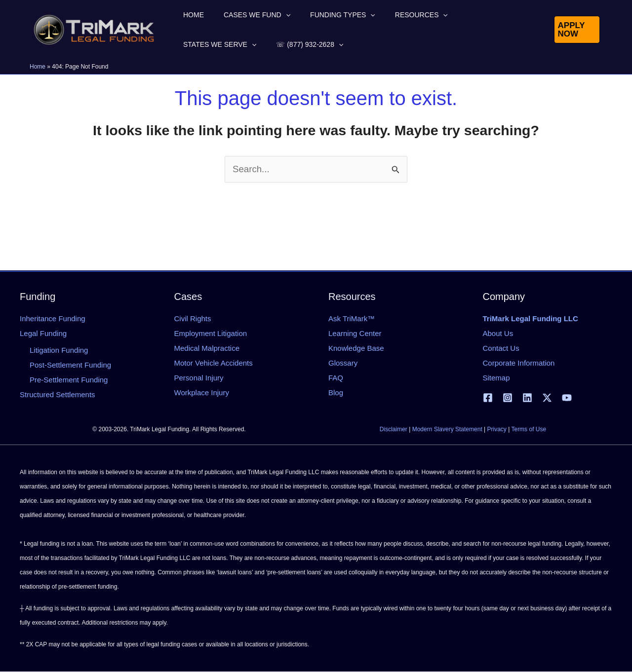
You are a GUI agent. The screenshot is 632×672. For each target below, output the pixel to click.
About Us (498, 333)
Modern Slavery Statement (447, 430)
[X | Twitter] (547, 398)
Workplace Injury (202, 392)
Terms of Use (529, 430)
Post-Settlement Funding (70, 365)
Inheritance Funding (53, 318)
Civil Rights (193, 318)
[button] (268, 15)
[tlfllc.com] (94, 29)
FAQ (336, 378)
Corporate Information (519, 363)
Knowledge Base (356, 348)
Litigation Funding (59, 350)
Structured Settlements (58, 394)
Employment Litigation (211, 333)
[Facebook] (488, 398)
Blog (336, 392)
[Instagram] (508, 398)
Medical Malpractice (207, 348)
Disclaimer (394, 430)
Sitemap (496, 378)
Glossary (343, 363)
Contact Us (501, 348)
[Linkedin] (527, 398)
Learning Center (355, 333)
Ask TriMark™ (352, 318)
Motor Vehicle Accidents (214, 363)
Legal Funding (43, 333)
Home (38, 67)
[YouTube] (567, 398)
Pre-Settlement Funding (69, 380)
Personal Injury (199, 378)
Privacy (497, 430)
